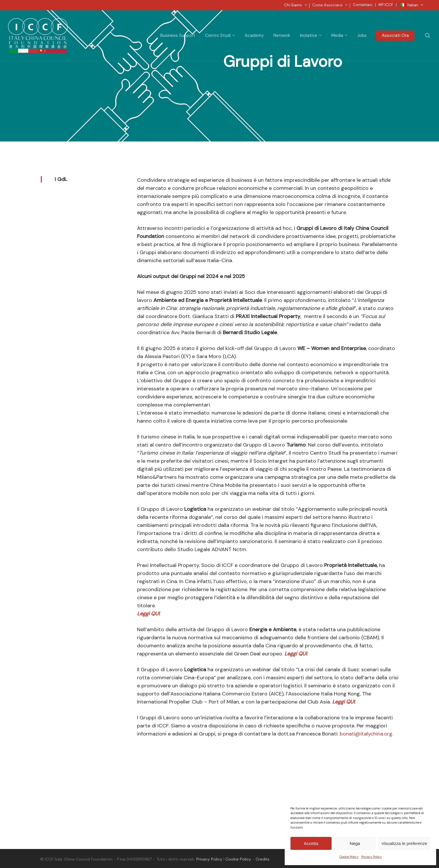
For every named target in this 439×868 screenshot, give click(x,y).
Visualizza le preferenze (404, 843)
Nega (355, 843)
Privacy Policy (371, 857)
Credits (263, 859)
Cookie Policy (349, 857)
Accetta (311, 843)
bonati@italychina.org (366, 734)
